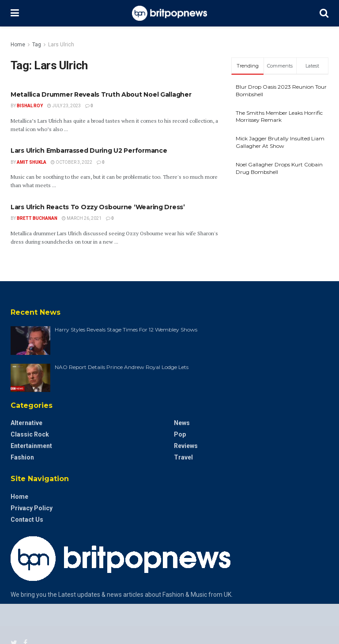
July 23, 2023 (64, 106)
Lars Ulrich (61, 45)
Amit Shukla (32, 162)
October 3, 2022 (72, 162)
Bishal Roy (30, 106)
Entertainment (31, 446)
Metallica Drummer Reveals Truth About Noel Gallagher (101, 94)
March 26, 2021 (82, 218)
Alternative (26, 423)
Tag (37, 45)
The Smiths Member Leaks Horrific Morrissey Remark (279, 117)
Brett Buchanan (37, 218)
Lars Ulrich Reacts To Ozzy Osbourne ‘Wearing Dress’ (98, 207)
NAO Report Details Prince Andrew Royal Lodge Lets (122, 367)
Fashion (22, 457)
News (182, 423)
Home (18, 45)
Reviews (186, 446)
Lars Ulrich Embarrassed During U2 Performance (89, 151)
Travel (183, 457)
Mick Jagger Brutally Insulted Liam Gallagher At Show (280, 142)
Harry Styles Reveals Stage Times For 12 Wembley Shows (126, 330)
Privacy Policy (32, 508)
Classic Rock (30, 434)
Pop (180, 434)
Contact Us (27, 520)
